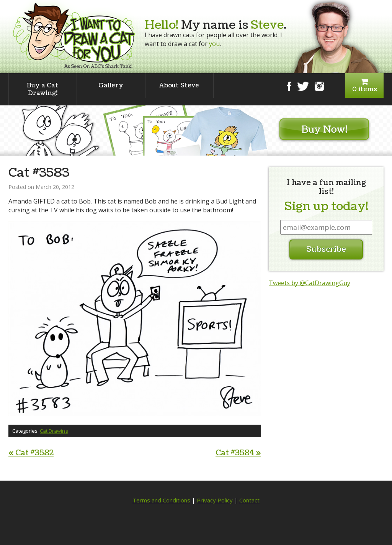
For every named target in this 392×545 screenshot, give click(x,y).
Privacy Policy (215, 500)
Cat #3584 (238, 453)
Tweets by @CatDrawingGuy (310, 283)
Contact (249, 500)
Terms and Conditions (161, 500)
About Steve (179, 85)
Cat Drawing (54, 431)
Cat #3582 (31, 453)
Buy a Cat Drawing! (42, 89)
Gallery (111, 85)
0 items (364, 86)
